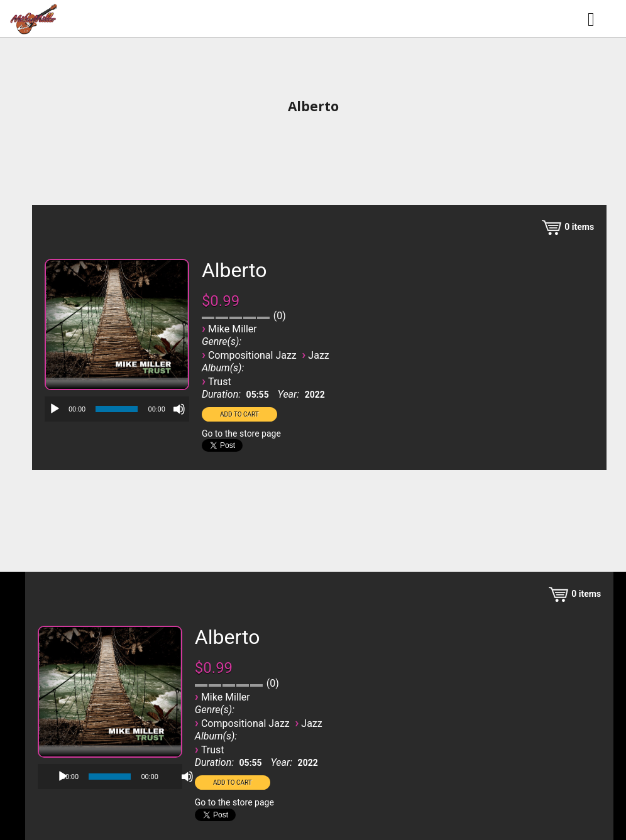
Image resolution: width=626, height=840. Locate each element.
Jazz (318, 355)
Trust (220, 382)
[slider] (117, 409)
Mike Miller (233, 329)
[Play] (55, 409)
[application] (117, 409)
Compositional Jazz (252, 355)
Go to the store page (241, 434)
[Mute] (179, 409)
